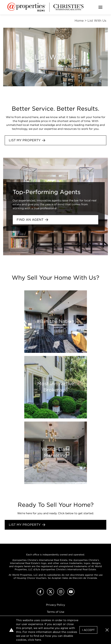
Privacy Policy (55, 605)
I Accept (88, 630)
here (38, 640)
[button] (107, 630)
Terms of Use (55, 612)
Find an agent (32, 220)
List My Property (27, 140)
